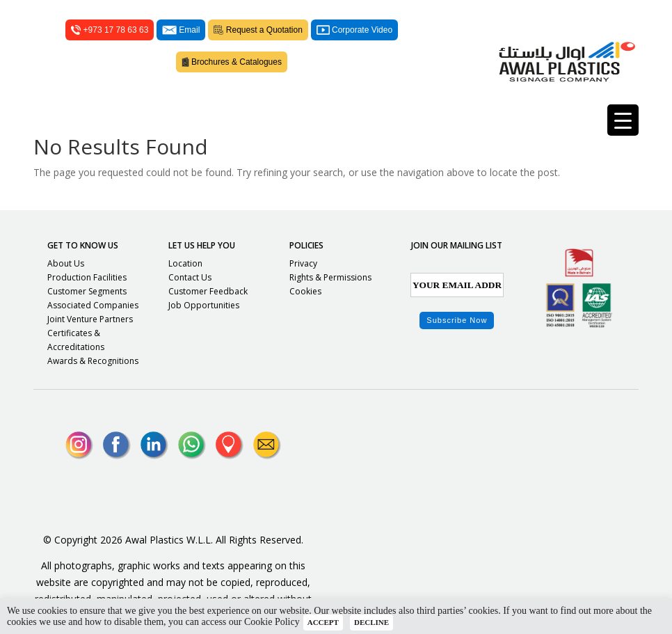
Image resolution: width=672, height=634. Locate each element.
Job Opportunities (204, 305)
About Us (66, 263)
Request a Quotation (258, 30)
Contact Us (190, 277)
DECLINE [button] (371, 622)
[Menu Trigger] (623, 120)
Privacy (303, 263)
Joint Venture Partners (90, 319)
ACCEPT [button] (323, 622)
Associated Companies (93, 305)
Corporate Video (354, 30)
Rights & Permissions (330, 277)
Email (181, 30)
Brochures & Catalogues (232, 62)
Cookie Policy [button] (272, 622)
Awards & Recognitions (93, 361)
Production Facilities (87, 277)
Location (185, 263)
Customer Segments (87, 291)
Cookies (305, 291)
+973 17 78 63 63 (110, 30)
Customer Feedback (208, 291)
